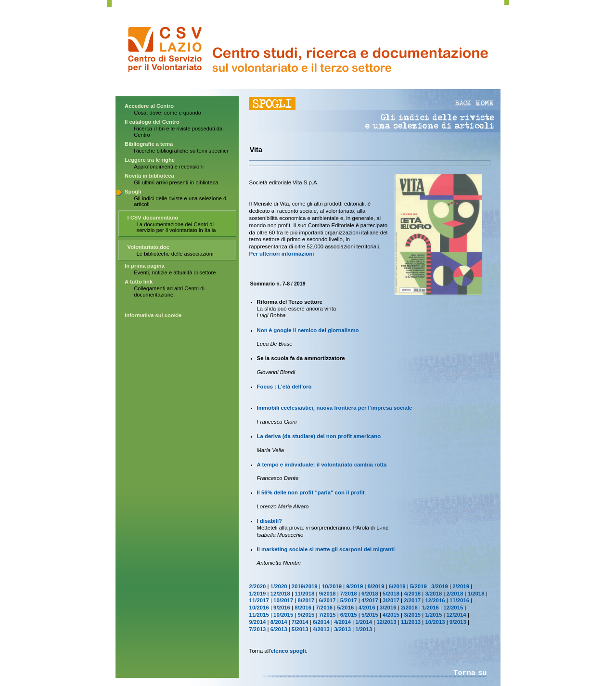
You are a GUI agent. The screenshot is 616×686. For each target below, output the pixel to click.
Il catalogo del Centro (152, 122)
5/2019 (418, 586)
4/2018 (412, 594)
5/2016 (345, 608)
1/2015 (433, 615)
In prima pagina (145, 266)
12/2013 (386, 622)
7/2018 (349, 594)
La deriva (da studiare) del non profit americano (319, 436)
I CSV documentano (153, 218)
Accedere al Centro (149, 106)
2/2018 (455, 594)
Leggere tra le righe (150, 160)
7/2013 (258, 629)
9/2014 (258, 622)
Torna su (470, 673)
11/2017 (259, 600)
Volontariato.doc (148, 247)
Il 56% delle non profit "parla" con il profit (311, 492)
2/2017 (412, 600)
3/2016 (388, 608)
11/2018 (304, 594)
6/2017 (327, 600)
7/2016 (324, 608)
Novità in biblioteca (149, 176)
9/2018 (327, 594)
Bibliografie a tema (149, 144)
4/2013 (321, 629)
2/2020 (258, 586)
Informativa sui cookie (153, 315)
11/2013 (411, 622)
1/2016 (430, 608)
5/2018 (391, 594)
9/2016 (282, 608)
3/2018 (433, 594)
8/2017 (306, 600)
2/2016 (409, 608)
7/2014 (300, 622)
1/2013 (364, 629)
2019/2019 (305, 586)
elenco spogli (289, 651)
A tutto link (139, 282)
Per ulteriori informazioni (282, 254)
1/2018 (476, 594)
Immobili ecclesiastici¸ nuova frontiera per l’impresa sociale (335, 408)
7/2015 (327, 615)
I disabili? (270, 521)
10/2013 (435, 622)
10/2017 (283, 600)
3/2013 (342, 629)
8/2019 (376, 586)
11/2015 (259, 615)
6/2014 (321, 622)
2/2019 (461, 586)
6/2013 (279, 629)
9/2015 (306, 615)
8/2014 (279, 622)
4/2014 (342, 622)
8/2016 (303, 608)
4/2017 (370, 600)
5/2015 (370, 615)
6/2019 (397, 586)
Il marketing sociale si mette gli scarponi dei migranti (326, 549)
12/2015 (453, 608)
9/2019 (355, 586)
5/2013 (300, 629)
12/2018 (280, 594)
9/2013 (458, 622)
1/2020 (279, 586)
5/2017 (349, 600)
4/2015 (391, 615)
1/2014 (364, 622)
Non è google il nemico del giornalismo (308, 330)
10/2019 (332, 586)
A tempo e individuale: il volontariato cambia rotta (322, 465)
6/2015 (349, 615)
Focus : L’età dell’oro (284, 387)
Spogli (133, 192)
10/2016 (259, 608)
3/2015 (412, 615)
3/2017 (391, 600)
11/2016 (459, 600)
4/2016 (367, 608)
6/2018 (370, 594)
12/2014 (456, 615)
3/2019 (440, 586)
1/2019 (258, 594)
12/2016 (435, 600)
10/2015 (283, 615)
